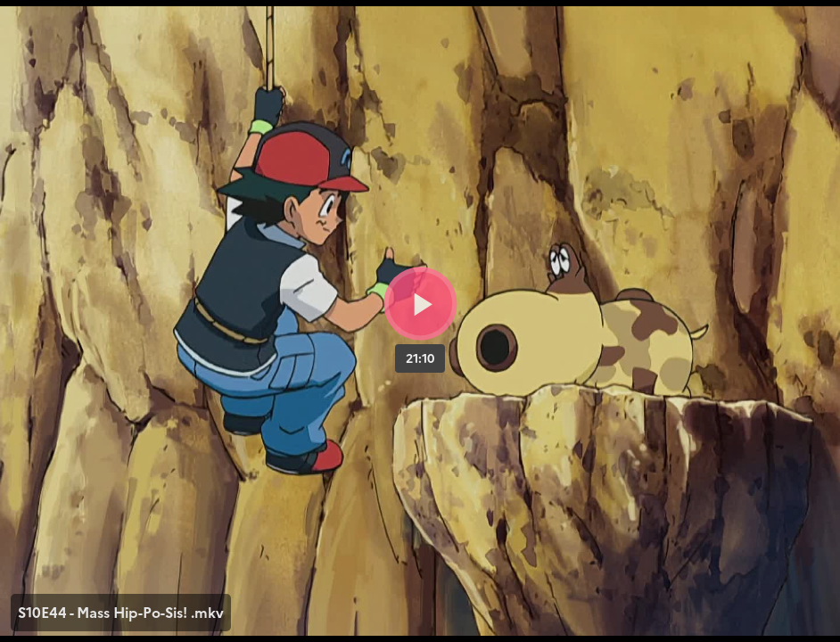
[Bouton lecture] (420, 304)
